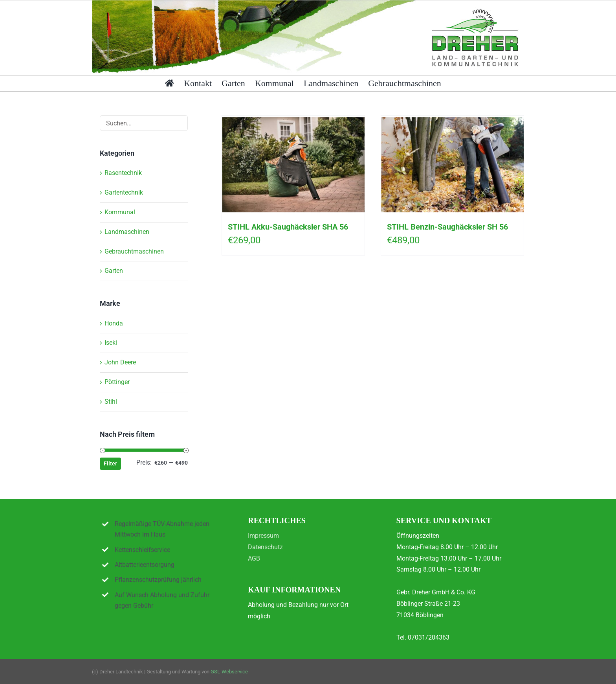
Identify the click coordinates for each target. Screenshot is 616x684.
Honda (114, 323)
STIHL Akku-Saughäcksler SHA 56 (288, 227)
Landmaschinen (127, 232)
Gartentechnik (124, 192)
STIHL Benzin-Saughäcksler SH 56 (447, 227)
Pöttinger (117, 382)
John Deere (120, 362)
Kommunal (120, 212)
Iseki (111, 343)
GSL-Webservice (229, 672)
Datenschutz (265, 547)
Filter (110, 463)
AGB (254, 558)
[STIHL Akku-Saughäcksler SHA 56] (293, 165)
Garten (114, 271)
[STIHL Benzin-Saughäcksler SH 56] (452, 165)
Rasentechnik (123, 173)
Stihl (111, 402)
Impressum (263, 536)
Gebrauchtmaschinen (134, 251)
